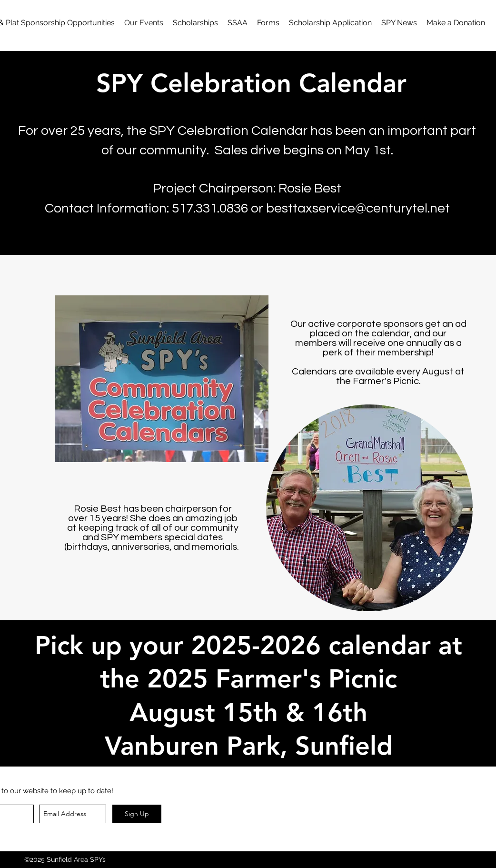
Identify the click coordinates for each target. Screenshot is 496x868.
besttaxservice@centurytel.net (358, 208)
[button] (268, 23)
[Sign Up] (137, 814)
